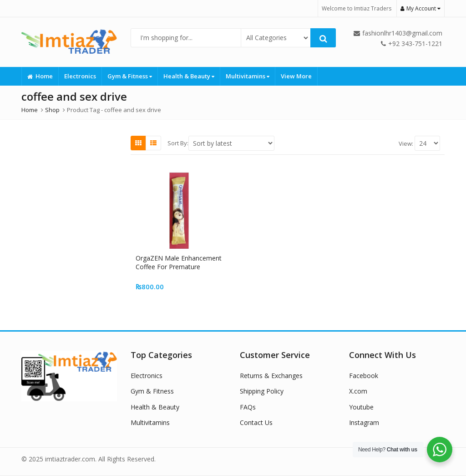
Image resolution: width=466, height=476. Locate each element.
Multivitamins (248, 76)
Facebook (364, 376)
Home (40, 76)
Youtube (361, 407)
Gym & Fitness (130, 76)
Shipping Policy (262, 391)
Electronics (80, 76)
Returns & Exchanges (271, 376)
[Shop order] (231, 143)
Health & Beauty (189, 76)
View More (296, 76)
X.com (358, 391)
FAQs (248, 407)
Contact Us (256, 422)
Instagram (364, 422)
